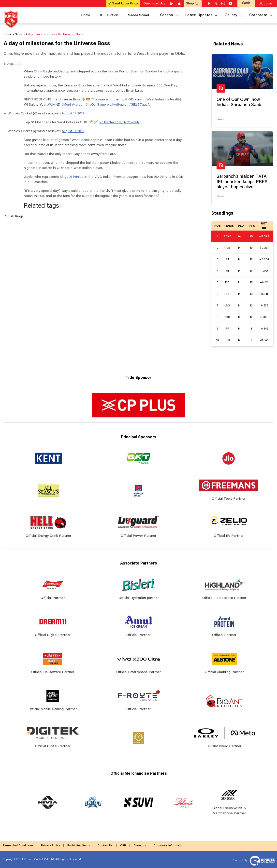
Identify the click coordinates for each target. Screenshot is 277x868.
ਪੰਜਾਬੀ (246, 4)
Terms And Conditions (18, 846)
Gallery (231, 15)
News (220, 120)
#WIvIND (54, 105)
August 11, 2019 (73, 114)
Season (167, 15)
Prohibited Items (79, 846)
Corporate (258, 15)
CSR (123, 846)
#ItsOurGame (96, 105)
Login (268, 4)
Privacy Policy (51, 846)
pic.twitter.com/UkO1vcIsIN (119, 123)
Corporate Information (169, 846)
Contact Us (105, 846)
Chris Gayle (43, 72)
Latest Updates (199, 15)
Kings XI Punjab (72, 177)
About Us (140, 846)
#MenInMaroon (73, 105)
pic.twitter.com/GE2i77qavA (128, 105)
